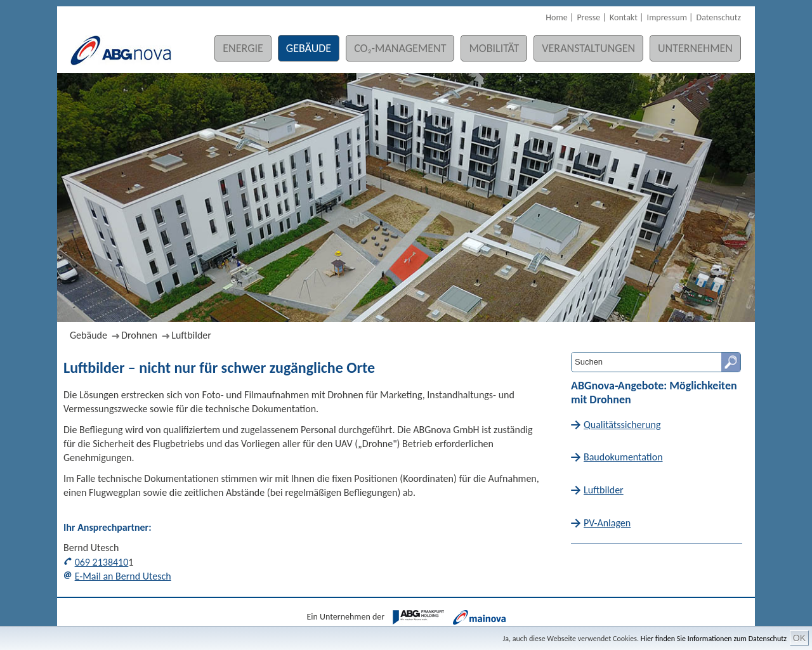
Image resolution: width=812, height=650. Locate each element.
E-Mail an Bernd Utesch (123, 576)
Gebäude (309, 48)
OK (799, 638)
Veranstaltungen (588, 48)
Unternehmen (695, 48)
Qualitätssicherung (622, 425)
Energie (243, 48)
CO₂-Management (400, 48)
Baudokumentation (623, 457)
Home (556, 17)
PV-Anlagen (607, 523)
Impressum (667, 17)
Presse (588, 17)
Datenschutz (719, 17)
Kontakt (624, 17)
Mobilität (494, 48)
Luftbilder (191, 335)
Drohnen (139, 335)
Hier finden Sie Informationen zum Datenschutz (714, 639)
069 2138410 (102, 562)
